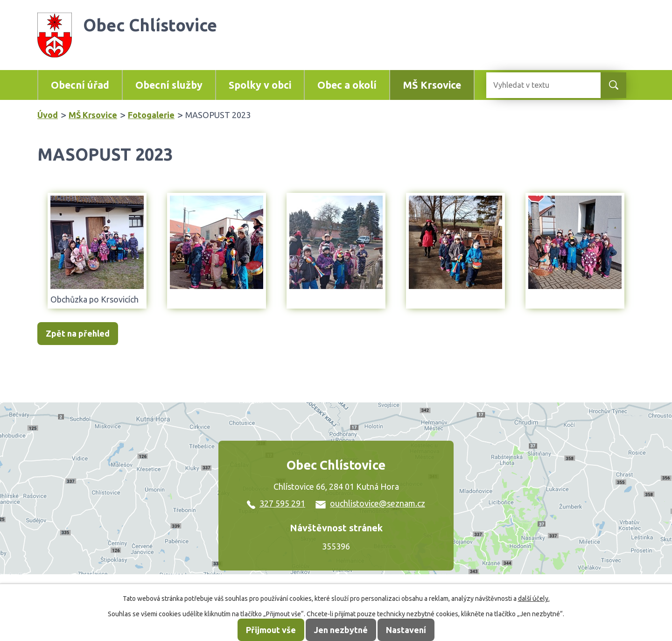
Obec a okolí (347, 85)
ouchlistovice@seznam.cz (370, 503)
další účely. (534, 599)
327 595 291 (276, 503)
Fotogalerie (151, 115)
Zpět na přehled (78, 334)
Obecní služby (169, 85)
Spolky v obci (260, 85)
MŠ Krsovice (432, 85)
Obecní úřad (80, 85)
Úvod (48, 115)
